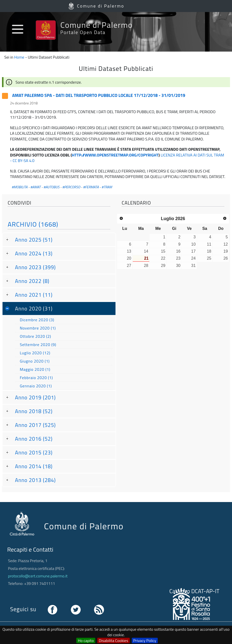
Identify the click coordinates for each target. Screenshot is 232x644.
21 (146, 258)
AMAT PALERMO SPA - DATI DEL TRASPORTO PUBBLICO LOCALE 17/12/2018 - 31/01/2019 (99, 95)
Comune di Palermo (101, 6)
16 (178, 251)
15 (163, 251)
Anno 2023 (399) (35, 267)
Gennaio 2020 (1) (36, 386)
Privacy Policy (145, 640)
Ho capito (86, 640)
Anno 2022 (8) (32, 281)
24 (193, 258)
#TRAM (107, 187)
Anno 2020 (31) (34, 308)
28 (146, 266)
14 (146, 251)
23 (178, 258)
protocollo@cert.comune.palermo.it (38, 576)
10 (193, 244)
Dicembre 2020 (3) (37, 320)
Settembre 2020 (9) (38, 345)
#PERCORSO (71, 187)
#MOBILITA (19, 187)
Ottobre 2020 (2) (35, 336)
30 (178, 266)
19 (226, 251)
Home (19, 57)
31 (193, 266)
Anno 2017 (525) (35, 425)
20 (129, 258)
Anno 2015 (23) (34, 452)
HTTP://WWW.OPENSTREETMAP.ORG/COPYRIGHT (115, 155)
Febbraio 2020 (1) (36, 378)
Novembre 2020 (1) (38, 328)
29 (163, 266)
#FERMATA (91, 187)
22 (163, 258)
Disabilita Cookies (113, 640)
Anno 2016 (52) (34, 439)
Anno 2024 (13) (34, 253)
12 (226, 244)
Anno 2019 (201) (35, 397)
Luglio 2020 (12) (35, 353)
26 (226, 258)
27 (129, 266)
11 (209, 244)
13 (129, 251)
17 (193, 251)
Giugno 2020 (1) (35, 361)
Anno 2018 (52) (34, 411)
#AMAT (35, 187)
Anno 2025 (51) (34, 240)
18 (209, 251)
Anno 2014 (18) (34, 466)
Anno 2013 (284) (35, 480)
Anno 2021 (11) (34, 295)
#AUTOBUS (51, 187)
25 (209, 258)
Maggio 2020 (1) (35, 369)
